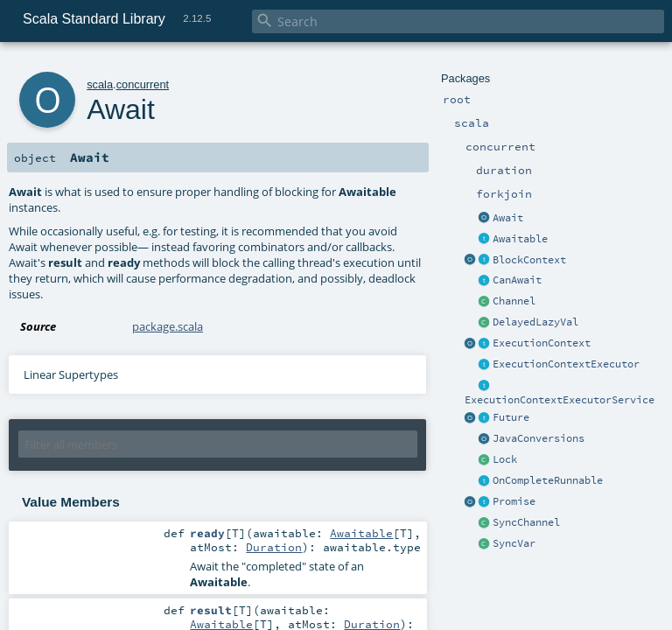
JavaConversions (539, 438)
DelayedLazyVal (535, 322)
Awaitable (520, 239)
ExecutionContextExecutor (566, 364)
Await (508, 218)
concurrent (143, 84)
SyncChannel (526, 522)
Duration (274, 547)
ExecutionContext (542, 343)
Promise (514, 501)
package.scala (168, 326)
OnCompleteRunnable (548, 480)
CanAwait (517, 280)
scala (100, 84)
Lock (505, 459)
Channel (514, 301)
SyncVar (514, 543)
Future (511, 417)
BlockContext (529, 260)
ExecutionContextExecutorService (560, 400)
